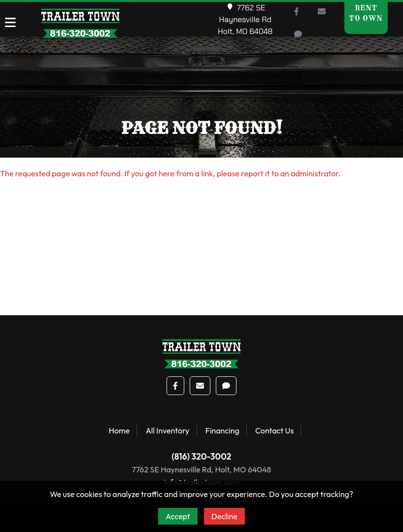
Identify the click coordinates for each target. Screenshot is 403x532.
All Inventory (168, 431)
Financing (222, 431)
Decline (224, 516)
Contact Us (274, 431)
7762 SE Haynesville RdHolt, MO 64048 (245, 19)
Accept (178, 516)
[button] (297, 11)
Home (119, 431)
